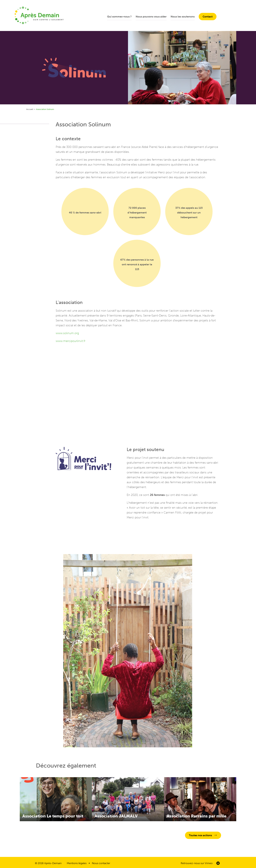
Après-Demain (53, 863)
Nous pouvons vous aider (151, 17)
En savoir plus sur (56, 799)
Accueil (30, 109)
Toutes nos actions (200, 835)
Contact (208, 17)
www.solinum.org (67, 333)
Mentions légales (77, 863)
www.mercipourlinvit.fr (71, 341)
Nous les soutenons (183, 17)
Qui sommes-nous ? (119, 17)
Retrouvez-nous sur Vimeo (197, 863)
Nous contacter (101, 863)
